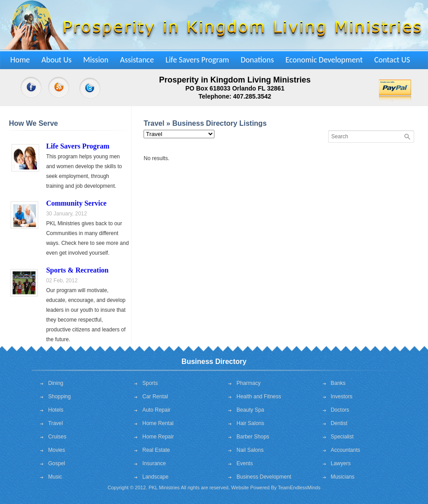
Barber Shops (253, 437)
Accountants (346, 450)
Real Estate (156, 450)
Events (245, 463)
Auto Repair (156, 410)
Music (55, 477)
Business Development (264, 477)
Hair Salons (250, 423)
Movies (57, 450)
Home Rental (158, 423)
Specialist (342, 437)
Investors (342, 397)
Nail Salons (250, 450)
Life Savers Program (197, 60)
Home (20, 60)
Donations (257, 60)
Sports (150, 383)
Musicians (343, 477)
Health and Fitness (259, 397)
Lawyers (341, 463)
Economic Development (324, 60)
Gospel (57, 463)
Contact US (392, 60)
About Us (57, 60)
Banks (338, 383)
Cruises (57, 437)
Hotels (56, 410)
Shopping (60, 397)
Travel (56, 423)
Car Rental (155, 397)
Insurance (154, 463)
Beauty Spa (250, 410)
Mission (96, 60)
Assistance (137, 60)
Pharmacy (248, 383)
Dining (56, 383)
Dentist (339, 423)
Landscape (155, 477)
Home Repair (158, 437)
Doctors (340, 410)
